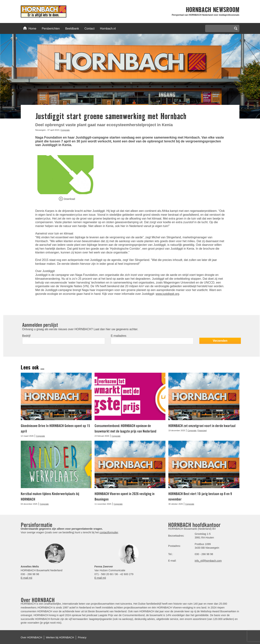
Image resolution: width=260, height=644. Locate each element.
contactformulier (109, 532)
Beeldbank (72, 29)
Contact (90, 29)
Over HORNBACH (32, 637)
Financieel (202, 430)
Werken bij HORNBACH (60, 637)
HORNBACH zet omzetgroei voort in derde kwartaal (202, 426)
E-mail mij (27, 578)
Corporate (65, 130)
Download (67, 198)
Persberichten (51, 29)
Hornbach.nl (108, 29)
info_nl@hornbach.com (208, 561)
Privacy (82, 637)
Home (30, 28)
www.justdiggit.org (167, 294)
